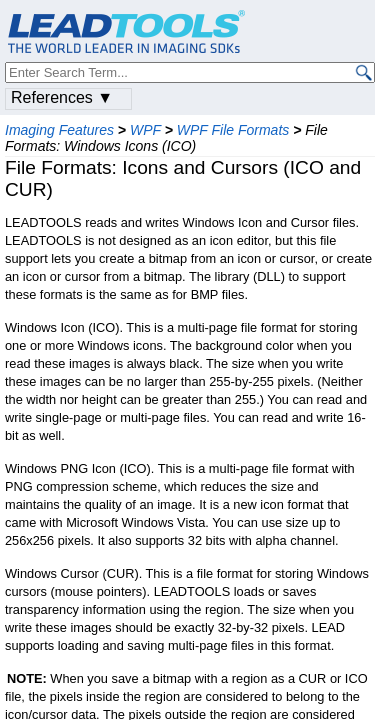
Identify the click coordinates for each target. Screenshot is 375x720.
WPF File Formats (233, 130)
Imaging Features (59, 130)
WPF (145, 130)
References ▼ (62, 97)
